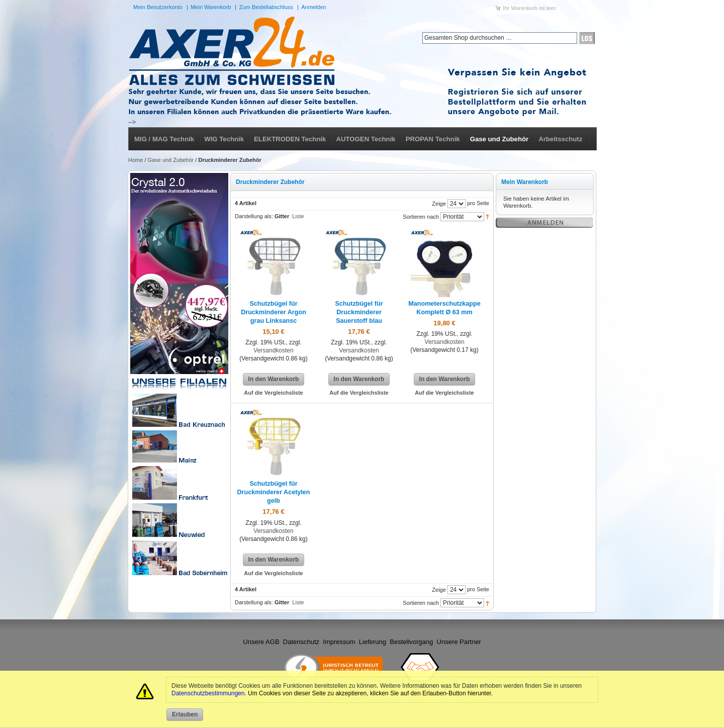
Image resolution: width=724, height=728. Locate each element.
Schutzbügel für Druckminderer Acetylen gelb (273, 492)
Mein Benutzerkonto (158, 7)
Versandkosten (273, 350)
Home (135, 160)
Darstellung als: (254, 216)
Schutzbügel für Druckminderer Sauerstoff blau (359, 312)
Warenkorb (524, 8)
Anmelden (314, 7)
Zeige (439, 203)
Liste (298, 216)
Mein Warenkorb (211, 7)
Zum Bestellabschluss (266, 7)
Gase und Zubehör (171, 160)
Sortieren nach (421, 216)
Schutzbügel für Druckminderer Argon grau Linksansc (274, 312)
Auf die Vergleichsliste (273, 393)
